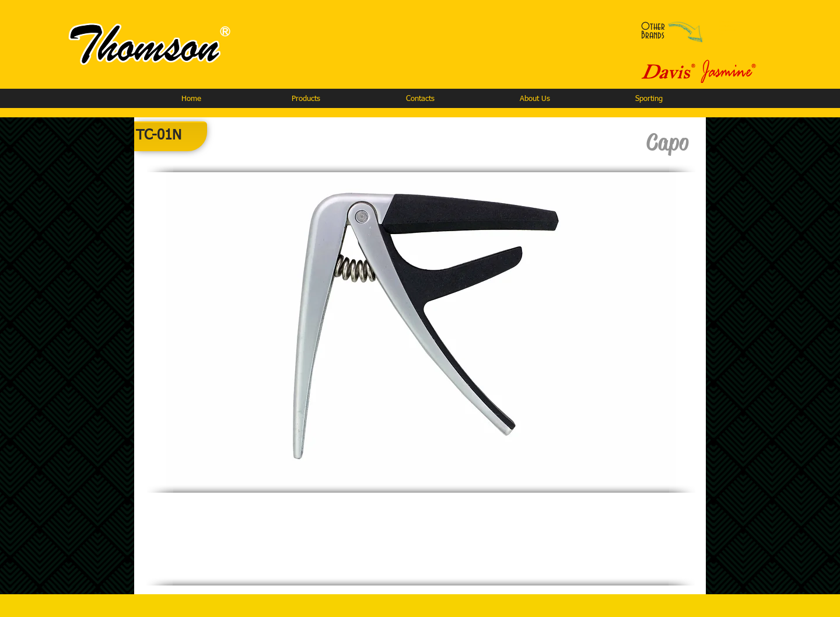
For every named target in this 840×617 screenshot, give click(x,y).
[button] (306, 99)
